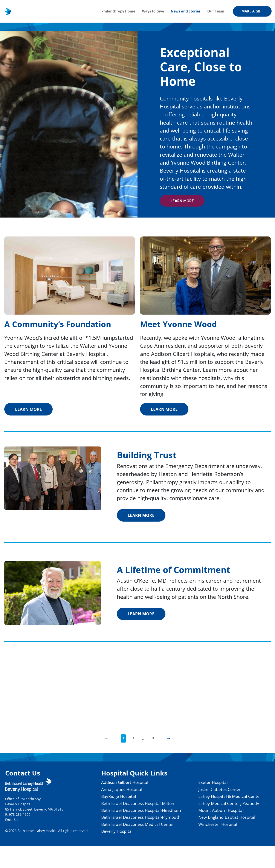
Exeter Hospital (210, 790)
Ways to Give (153, 11)
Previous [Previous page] (106, 746)
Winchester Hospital (215, 839)
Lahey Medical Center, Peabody (227, 818)
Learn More (185, 201)
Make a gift (252, 11)
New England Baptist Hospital (226, 832)
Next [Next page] (173, 746)
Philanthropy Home (118, 11)
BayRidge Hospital (108, 804)
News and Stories (186, 11)
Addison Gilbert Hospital (115, 790)
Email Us (12, 828)
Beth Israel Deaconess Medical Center (130, 846)
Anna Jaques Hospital (112, 797)
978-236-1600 (20, 823)
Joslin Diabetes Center (217, 797)
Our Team (216, 11)
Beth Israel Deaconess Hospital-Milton (131, 811)
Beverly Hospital (106, 853)
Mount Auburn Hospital (219, 825)
